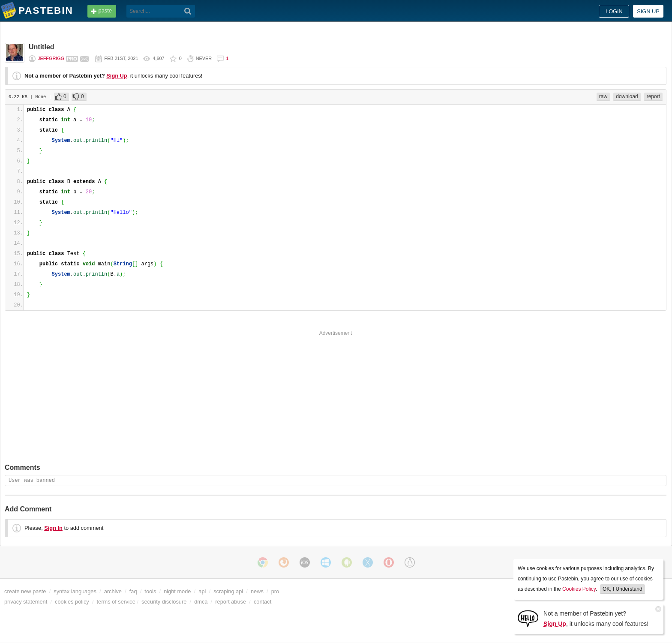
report (653, 96)
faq (133, 591)
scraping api (228, 591)
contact (262, 602)
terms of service (116, 602)
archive (113, 591)
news (257, 591)
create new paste (25, 591)
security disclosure (164, 602)
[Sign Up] (528, 618)
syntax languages (75, 591)
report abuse (231, 602)
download (627, 96)
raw (603, 96)
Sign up (648, 11)
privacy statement (26, 602)
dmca (201, 602)
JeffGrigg (51, 58)
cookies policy (72, 602)
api (202, 591)
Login (614, 11)
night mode (177, 591)
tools (150, 591)
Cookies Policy (579, 589)
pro (275, 591)
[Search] (188, 11)
